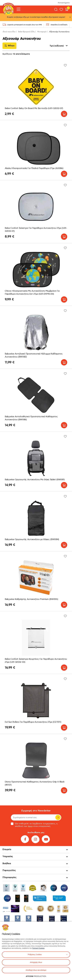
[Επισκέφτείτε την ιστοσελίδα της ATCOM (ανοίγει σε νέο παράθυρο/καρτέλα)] (36, 976)
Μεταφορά (42, 32)
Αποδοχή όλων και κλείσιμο (36, 970)
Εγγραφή (58, 817)
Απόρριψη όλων (36, 962)
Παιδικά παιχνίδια (8, 32)
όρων (30, 826)
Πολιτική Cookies (38, 948)
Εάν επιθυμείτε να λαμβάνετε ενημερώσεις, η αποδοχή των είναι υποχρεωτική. (34, 825)
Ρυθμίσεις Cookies (35, 955)
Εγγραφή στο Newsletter (36, 811)
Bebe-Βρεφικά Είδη (26, 32)
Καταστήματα (64, 3)
